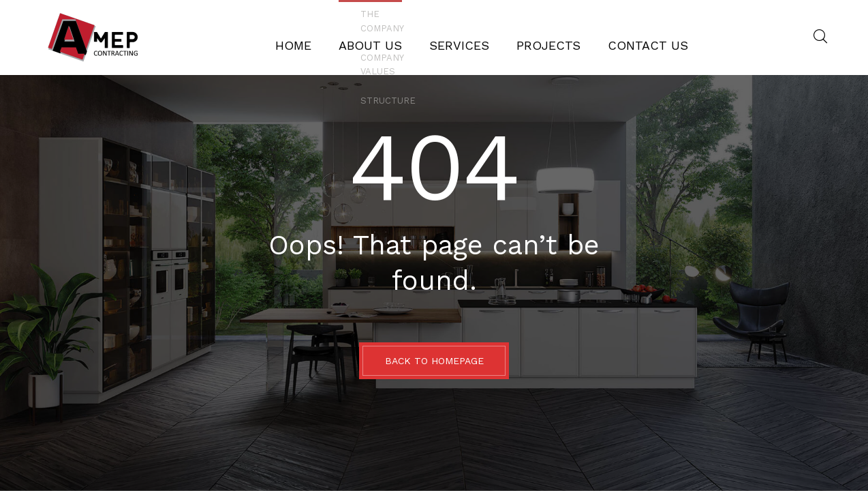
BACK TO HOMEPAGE (434, 361)
